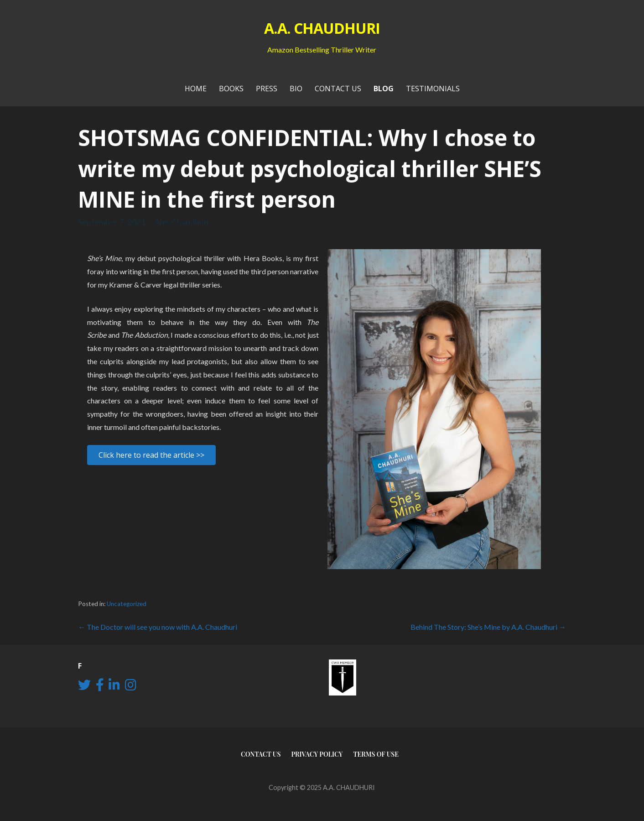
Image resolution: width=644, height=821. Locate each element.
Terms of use (376, 754)
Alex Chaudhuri (182, 222)
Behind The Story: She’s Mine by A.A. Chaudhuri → (488, 627)
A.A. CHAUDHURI (322, 28)
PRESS (267, 89)
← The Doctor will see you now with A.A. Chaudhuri (158, 627)
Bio (296, 89)
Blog (384, 89)
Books (231, 89)
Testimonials (433, 89)
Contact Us (338, 89)
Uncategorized (127, 604)
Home (196, 89)
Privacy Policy (317, 754)
